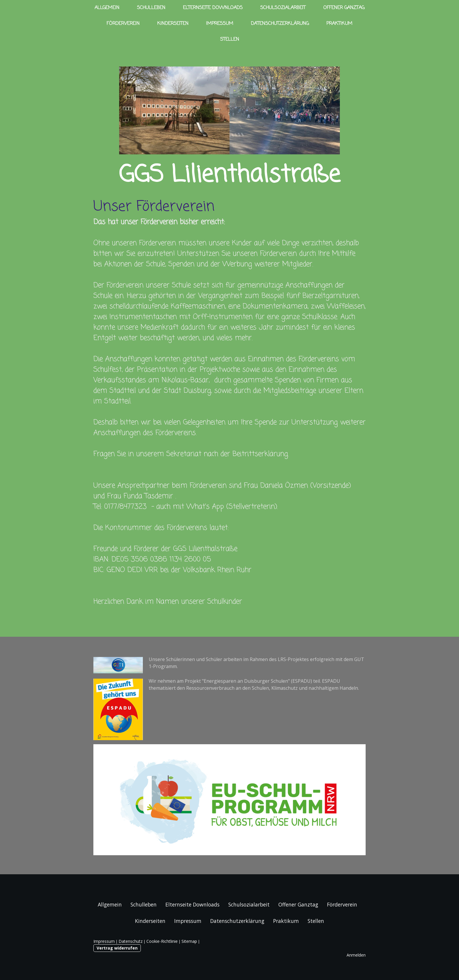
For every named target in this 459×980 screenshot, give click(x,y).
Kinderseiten (173, 24)
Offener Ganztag (344, 8)
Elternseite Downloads (213, 8)
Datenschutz (131, 941)
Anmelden (356, 955)
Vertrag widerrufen (117, 948)
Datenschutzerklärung (280, 24)
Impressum (220, 24)
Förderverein (123, 24)
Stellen (230, 40)
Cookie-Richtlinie (162, 941)
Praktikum (339, 24)
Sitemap (189, 941)
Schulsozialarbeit (283, 8)
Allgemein (107, 8)
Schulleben (151, 8)
